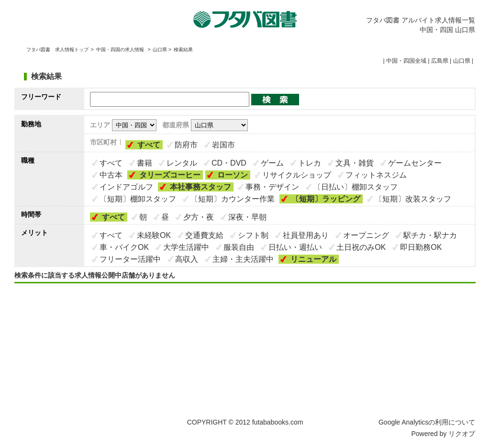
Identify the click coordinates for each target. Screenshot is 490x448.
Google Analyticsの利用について (427, 422)
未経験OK (154, 235)
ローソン (233, 175)
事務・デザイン (272, 187)
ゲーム (272, 163)
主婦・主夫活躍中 (243, 259)
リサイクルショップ (297, 175)
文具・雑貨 (355, 163)
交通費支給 (204, 235)
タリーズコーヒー (170, 175)
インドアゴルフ (126, 187)
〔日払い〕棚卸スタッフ (356, 187)
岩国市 (223, 145)
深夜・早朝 (247, 217)
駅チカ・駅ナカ (430, 235)
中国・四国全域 (406, 61)
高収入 (187, 259)
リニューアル (313, 259)
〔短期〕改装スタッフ (413, 199)
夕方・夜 (199, 217)
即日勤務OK (421, 247)
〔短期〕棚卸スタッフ (138, 199)
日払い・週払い (295, 247)
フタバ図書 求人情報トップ (57, 50)
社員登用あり (306, 235)
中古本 (111, 175)
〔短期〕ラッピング (326, 199)
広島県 (440, 61)
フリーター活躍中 (130, 259)
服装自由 (239, 247)
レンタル (182, 163)
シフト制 (253, 235)
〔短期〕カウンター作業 (233, 199)
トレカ (310, 163)
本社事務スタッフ (200, 187)
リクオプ (462, 434)
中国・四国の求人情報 (121, 50)
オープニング (366, 235)
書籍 (145, 163)
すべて (149, 145)
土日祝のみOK (361, 247)
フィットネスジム (376, 175)
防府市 (186, 145)
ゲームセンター (415, 163)
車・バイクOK (124, 247)
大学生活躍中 (186, 247)
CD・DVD (229, 163)
